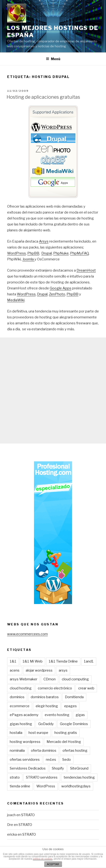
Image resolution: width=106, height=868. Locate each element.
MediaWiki (16, 300)
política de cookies (43, 859)
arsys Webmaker (24, 679)
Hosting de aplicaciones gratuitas (43, 97)
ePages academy (24, 715)
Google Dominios (74, 724)
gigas (80, 715)
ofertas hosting (75, 751)
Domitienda (74, 697)
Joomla (28, 259)
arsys (63, 670)
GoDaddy (46, 724)
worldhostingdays (76, 786)
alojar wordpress (39, 670)
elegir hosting (47, 706)
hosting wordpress (25, 742)
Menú (53, 59)
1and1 (89, 661)
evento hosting (57, 715)
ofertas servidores (25, 760)
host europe (38, 733)
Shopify (58, 768)
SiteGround (79, 768)
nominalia (17, 751)
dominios (17, 697)
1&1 (13, 661)
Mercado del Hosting (64, 742)
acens (15, 670)
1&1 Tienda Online (63, 661)
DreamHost (86, 270)
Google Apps (60, 288)
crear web (86, 688)
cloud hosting (21, 688)
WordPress (17, 253)
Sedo (67, 760)
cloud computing (75, 679)
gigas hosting (21, 724)
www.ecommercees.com (27, 634)
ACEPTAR (53, 864)
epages (70, 706)
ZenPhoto (57, 294)
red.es (51, 760)
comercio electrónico (55, 688)
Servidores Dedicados (28, 768)
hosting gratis (66, 733)
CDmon (50, 679)
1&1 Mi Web (33, 661)
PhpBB (33, 253)
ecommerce (20, 706)
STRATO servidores (42, 777)
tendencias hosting (79, 777)
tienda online (20, 786)
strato (15, 777)
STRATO (28, 815)
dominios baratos (45, 697)
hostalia (16, 733)
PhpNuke (61, 253)
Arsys (44, 241)
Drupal (47, 253)
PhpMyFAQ (79, 253)
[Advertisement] (53, 390)
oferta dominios (44, 751)
